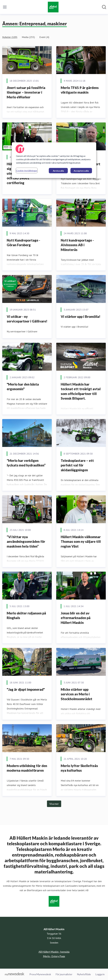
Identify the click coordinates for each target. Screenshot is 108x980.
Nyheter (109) (10, 37)
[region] (54, 160)
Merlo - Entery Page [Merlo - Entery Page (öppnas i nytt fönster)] (54, 956)
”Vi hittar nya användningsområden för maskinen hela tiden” (26, 542)
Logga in (100, 974)
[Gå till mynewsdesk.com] (15, 974)
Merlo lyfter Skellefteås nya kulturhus (79, 768)
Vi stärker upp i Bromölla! (81, 317)
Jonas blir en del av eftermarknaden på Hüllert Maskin (76, 618)
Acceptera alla (81, 171)
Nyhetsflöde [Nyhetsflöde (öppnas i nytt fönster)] (84, 974)
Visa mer (54, 804)
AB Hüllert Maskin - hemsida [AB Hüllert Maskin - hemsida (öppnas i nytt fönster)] (54, 952)
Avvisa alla (58, 171)
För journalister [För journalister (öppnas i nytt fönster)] (64, 974)
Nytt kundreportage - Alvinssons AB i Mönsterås (77, 245)
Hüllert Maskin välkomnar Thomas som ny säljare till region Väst (81, 542)
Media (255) (28, 37)
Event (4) (44, 37)
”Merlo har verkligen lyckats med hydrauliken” (26, 463)
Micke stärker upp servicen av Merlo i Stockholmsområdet (76, 694)
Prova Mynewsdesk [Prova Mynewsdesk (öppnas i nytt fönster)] (40, 974)
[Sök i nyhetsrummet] (104, 7)
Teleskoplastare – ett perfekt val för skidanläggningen (77, 465)
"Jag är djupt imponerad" (26, 689)
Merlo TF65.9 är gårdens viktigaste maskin (80, 90)
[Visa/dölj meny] (5, 7)
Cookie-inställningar (27, 171)
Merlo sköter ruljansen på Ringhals (26, 615)
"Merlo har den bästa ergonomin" (23, 387)
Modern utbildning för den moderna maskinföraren (27, 768)
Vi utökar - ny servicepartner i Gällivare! (27, 319)
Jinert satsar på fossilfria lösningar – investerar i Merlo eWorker (26, 92)
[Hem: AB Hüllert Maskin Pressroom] (53, 7)
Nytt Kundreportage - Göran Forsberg (23, 243)
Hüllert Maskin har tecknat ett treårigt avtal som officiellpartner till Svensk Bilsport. (81, 391)
